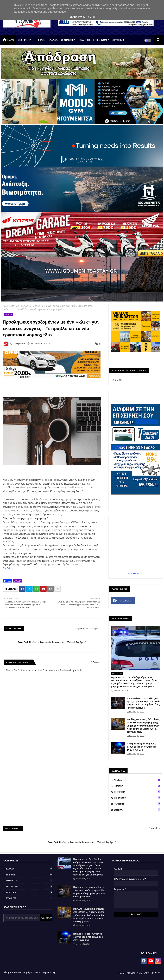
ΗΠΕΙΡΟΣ (40, 40)
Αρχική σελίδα (11, 306)
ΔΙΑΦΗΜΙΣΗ (119, 40)
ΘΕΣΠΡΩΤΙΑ (24, 40)
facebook (125, 601)
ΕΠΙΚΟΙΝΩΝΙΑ (101, 40)
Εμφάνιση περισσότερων (87, 628)
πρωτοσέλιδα (136, 573)
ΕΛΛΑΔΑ (53, 40)
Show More (155, 828)
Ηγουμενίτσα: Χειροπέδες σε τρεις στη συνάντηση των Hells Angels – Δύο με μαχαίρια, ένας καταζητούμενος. (143, 703)
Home (11, 40)
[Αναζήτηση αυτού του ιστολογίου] (22, 918)
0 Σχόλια (96, 662)
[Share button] (58, 589)
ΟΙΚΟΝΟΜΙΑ (68, 40)
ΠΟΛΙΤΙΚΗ (84, 40)
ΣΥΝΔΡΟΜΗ (137, 810)
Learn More (77, 17)
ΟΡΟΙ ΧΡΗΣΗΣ (152, 973)
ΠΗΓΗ (7, 568)
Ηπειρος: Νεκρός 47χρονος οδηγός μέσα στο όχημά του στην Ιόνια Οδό (142, 747)
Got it (92, 17)
